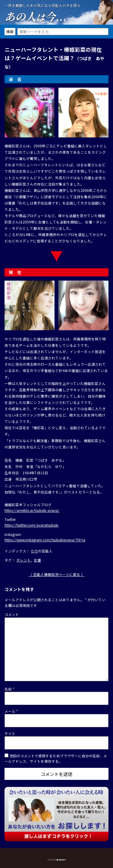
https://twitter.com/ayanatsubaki (31, 525)
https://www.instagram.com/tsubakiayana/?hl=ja (45, 540)
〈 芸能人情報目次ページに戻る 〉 (57, 574)
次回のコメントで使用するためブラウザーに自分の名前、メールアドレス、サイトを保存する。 (56, 759)
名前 (9, 689)
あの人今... (35, 16)
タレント (24, 560)
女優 (37, 560)
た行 (34, 551)
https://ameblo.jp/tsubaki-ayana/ (32, 510)
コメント (12, 614)
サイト (10, 733)
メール (11, 711)
